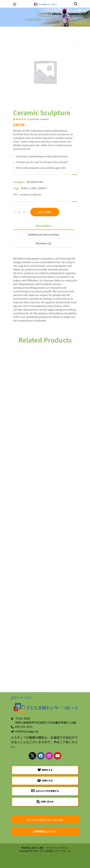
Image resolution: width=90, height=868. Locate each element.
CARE (33, 188)
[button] (76, 4)
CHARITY (42, 188)
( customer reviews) (38, 119)
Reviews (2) (43, 243)
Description (44, 226)
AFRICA (25, 188)
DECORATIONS (34, 20)
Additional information (43, 234)
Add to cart (45, 212)
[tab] (44, 226)
